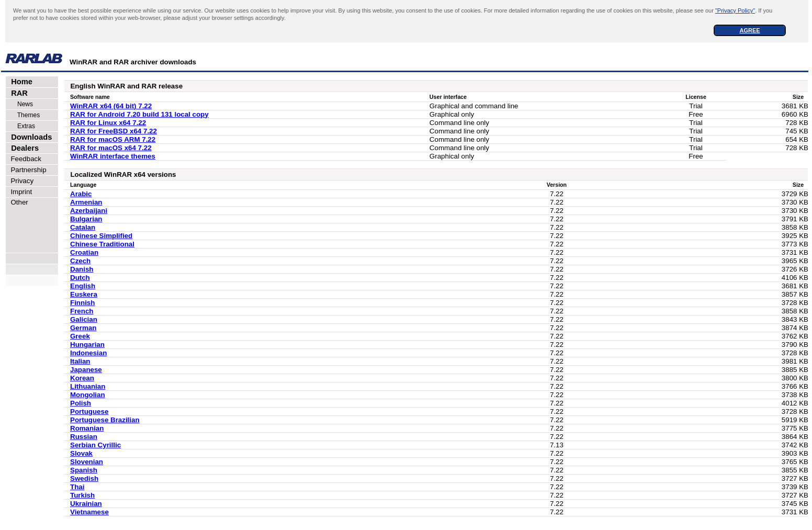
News (20, 104)
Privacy (20, 181)
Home (20, 82)
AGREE (749, 30)
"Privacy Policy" (735, 10)
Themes (23, 115)
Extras (21, 126)
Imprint (19, 192)
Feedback (24, 159)
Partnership (27, 170)
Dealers (23, 148)
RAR (17, 93)
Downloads (29, 137)
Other (18, 202)
